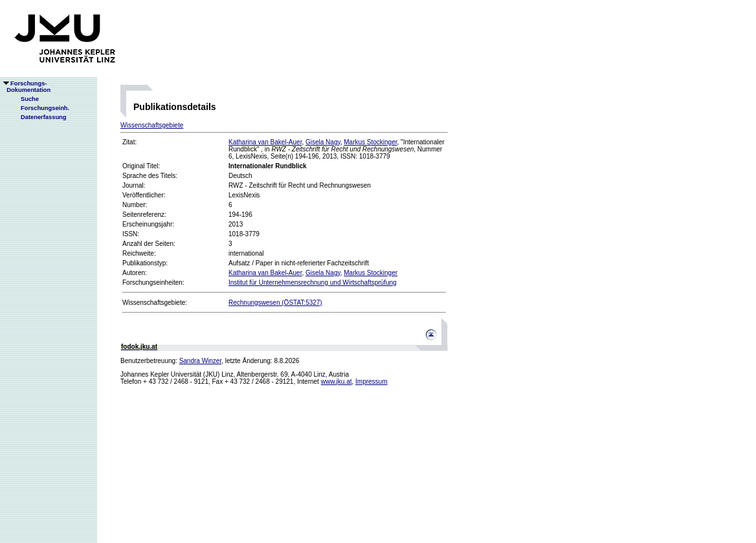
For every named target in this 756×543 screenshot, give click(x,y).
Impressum (371, 382)
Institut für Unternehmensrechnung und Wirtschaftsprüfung (313, 283)
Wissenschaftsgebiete (152, 125)
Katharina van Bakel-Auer (265, 142)
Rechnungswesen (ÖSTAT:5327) (275, 303)
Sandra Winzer (201, 361)
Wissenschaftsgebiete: (155, 303)
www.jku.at (337, 382)
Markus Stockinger (370, 142)
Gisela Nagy (323, 142)
